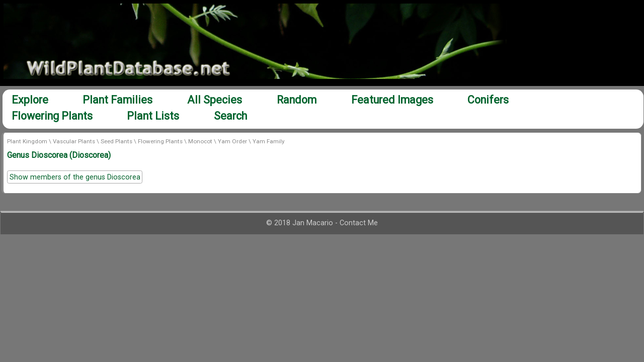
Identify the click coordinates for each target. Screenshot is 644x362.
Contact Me (359, 223)
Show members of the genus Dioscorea (75, 177)
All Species (215, 100)
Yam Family (268, 141)
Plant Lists (153, 116)
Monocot (200, 141)
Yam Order (232, 141)
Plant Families (117, 100)
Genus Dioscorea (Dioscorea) (59, 155)
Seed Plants (116, 141)
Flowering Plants (52, 116)
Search (230, 116)
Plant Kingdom (27, 141)
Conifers (488, 100)
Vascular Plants (74, 141)
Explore (30, 100)
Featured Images (392, 100)
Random (297, 100)
